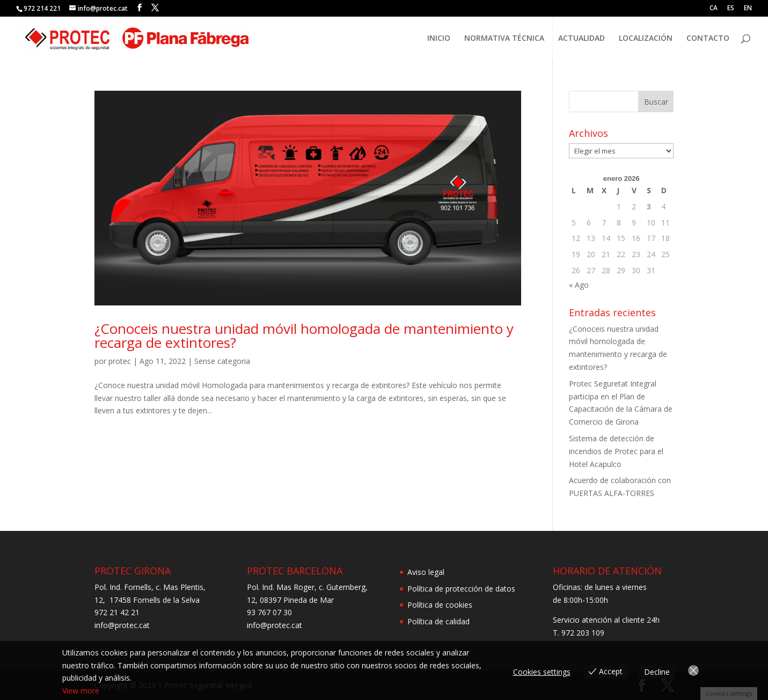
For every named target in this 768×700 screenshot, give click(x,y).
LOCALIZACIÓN (646, 39)
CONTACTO (708, 39)
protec (120, 361)
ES (731, 9)
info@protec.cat (122, 625)
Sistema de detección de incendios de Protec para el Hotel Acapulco (616, 451)
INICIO (439, 39)
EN (748, 9)
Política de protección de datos (461, 589)
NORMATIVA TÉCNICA (504, 39)
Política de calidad (438, 621)
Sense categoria (222, 361)
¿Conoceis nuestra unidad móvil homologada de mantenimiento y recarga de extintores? (304, 336)
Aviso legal (426, 572)
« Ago (579, 285)
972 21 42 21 (117, 612)
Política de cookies (440, 605)
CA (714, 9)
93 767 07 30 (269, 612)
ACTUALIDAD (582, 39)
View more (81, 691)
